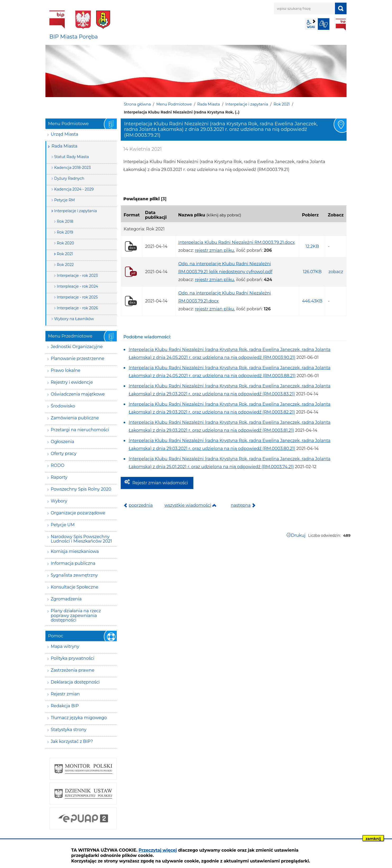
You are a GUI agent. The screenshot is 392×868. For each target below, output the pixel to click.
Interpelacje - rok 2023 (77, 276)
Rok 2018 (65, 221)
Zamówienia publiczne (75, 418)
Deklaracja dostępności (75, 682)
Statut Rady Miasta (72, 157)
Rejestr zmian (65, 694)
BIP (341, 25)
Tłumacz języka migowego (79, 718)
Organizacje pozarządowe (78, 513)
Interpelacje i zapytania (247, 104)
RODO (58, 465)
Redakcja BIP (65, 706)
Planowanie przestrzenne (78, 359)
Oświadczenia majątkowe (78, 394)
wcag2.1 (311, 24)
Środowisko (63, 406)
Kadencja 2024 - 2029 (74, 189)
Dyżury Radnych (69, 178)
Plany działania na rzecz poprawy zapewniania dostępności (76, 615)
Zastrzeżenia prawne (73, 670)
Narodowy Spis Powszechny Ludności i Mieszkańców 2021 (81, 539)
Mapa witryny (65, 646)
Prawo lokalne (66, 370)
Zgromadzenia (66, 599)
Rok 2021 (282, 104)
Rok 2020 (65, 243)
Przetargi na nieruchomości (80, 430)
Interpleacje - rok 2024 (77, 286)
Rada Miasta (209, 104)
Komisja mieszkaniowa (75, 551)
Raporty (59, 477)
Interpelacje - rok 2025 (77, 297)
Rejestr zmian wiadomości (160, 483)
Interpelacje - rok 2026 (77, 308)
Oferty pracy (64, 454)
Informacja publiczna (73, 563)
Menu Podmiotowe (174, 104)
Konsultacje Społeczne (74, 587)
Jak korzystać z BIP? (72, 741)
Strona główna (137, 104)
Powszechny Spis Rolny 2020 (81, 489)
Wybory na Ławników (74, 319)
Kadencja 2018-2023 (72, 168)
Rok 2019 (65, 232)
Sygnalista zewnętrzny (74, 575)
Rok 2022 (65, 265)
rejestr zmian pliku (214, 250)
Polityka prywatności (73, 658)
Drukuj (298, 535)
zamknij (373, 839)
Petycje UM (63, 525)
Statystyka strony (69, 730)
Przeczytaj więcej (158, 850)
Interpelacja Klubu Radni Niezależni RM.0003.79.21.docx (237, 242)
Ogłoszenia (62, 442)
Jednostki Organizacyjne (77, 347)
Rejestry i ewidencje (72, 382)
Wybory (59, 501)
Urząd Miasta (64, 134)
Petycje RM (64, 200)
